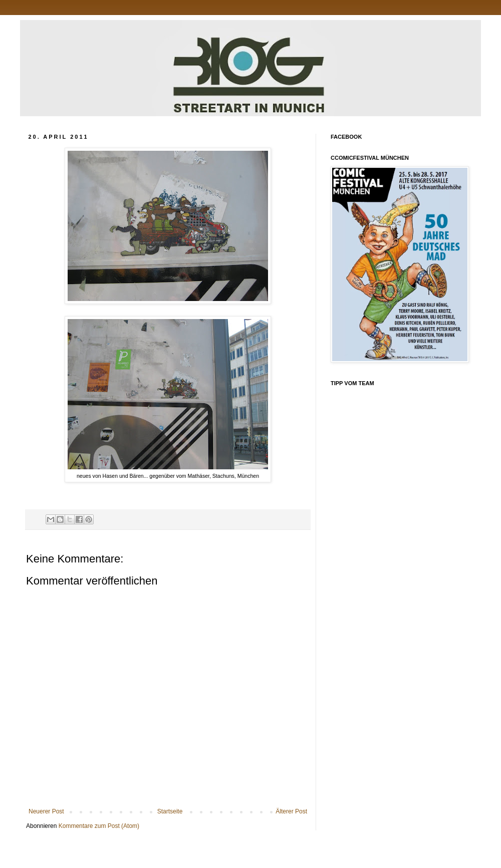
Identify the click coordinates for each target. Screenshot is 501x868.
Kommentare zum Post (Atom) (99, 826)
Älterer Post (291, 811)
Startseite (170, 811)
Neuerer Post (46, 811)
